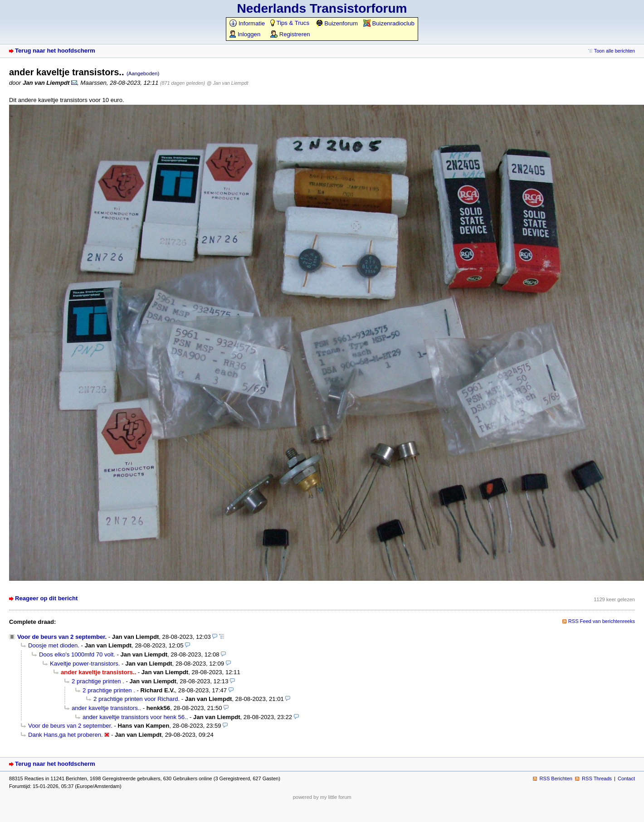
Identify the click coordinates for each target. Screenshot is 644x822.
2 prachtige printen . (98, 681)
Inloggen (245, 34)
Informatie (247, 23)
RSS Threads (597, 778)
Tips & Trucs (290, 23)
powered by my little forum (322, 797)
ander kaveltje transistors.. (106, 708)
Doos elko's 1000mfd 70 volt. (77, 654)
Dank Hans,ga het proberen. (66, 735)
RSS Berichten (556, 778)
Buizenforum (337, 23)
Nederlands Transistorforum (322, 8)
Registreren (290, 34)
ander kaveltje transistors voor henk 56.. (135, 717)
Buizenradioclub (389, 23)
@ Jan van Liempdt (228, 83)
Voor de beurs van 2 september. (62, 637)
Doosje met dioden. (54, 645)
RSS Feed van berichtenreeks (602, 621)
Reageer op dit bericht (46, 598)
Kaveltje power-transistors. (85, 664)
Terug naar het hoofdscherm (55, 51)
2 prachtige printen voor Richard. (137, 699)
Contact (626, 778)
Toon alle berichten (615, 51)
